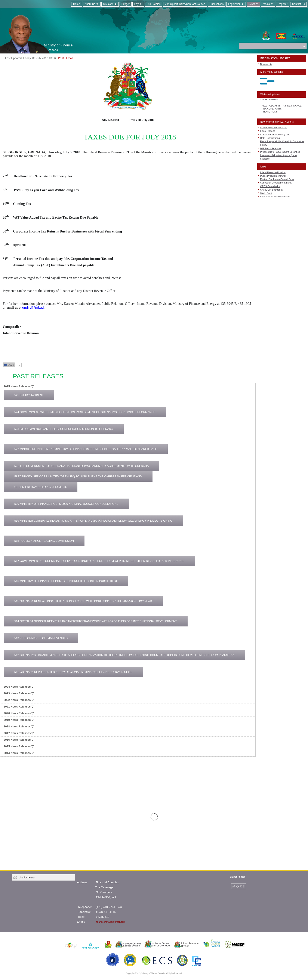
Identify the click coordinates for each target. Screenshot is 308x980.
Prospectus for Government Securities (280, 152)
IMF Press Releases (271, 148)
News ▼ (253, 4)
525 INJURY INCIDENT (29, 395)
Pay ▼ (138, 4)
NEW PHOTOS (270, 100)
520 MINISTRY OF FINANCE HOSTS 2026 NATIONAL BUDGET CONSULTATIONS (66, 504)
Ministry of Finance (58, 45)
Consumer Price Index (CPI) (275, 135)
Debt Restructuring (270, 138)
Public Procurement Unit (273, 176)
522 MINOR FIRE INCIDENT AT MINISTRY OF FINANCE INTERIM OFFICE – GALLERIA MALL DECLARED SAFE (86, 449)
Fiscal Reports (268, 131)
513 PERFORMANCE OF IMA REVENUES (41, 638)
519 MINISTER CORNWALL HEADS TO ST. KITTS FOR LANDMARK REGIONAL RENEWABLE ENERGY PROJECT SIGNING (93, 521)
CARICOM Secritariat (271, 190)
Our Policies (154, 4)
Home (77, 4)
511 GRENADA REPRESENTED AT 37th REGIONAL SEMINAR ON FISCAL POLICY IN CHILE (73, 672)
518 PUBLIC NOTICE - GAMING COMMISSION (44, 541)
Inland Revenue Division (273, 172)
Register (283, 4)
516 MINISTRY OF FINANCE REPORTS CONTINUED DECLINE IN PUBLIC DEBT (66, 581)
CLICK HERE (278, 824)
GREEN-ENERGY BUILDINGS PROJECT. (41, 487)
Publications (217, 4)
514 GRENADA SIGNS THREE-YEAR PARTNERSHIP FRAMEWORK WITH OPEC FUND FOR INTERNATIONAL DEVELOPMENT (96, 621)
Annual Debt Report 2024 (273, 127)
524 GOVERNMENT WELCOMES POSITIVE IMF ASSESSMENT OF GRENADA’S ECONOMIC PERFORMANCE (85, 412)
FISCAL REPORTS (272, 110)
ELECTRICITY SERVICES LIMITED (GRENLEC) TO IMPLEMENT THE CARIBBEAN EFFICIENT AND (78, 476)
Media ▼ (268, 4)
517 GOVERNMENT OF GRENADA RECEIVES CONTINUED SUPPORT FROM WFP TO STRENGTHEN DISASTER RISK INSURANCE (99, 561)
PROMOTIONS (270, 113)
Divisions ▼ (110, 4)
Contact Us (298, 4)
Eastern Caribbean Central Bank (277, 179)
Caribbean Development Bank (276, 183)
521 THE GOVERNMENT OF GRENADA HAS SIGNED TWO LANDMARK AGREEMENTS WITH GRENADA (81, 466)
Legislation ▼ (236, 4)
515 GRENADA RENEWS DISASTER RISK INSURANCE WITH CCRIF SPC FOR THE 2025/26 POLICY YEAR (83, 601)
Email (70, 58)
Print (61, 58)
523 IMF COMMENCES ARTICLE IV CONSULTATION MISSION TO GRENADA (64, 429)
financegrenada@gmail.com (111, 922)
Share (9, 365)
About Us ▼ (92, 4)
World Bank (266, 193)
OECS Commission (270, 186)
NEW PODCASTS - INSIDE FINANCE (282, 107)
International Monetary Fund (275, 197)
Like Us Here (26, 877)
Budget (126, 4)
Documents (266, 64)
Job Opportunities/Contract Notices (185, 4)
